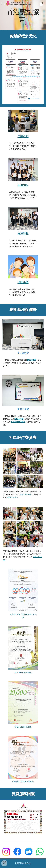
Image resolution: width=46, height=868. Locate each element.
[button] (3, 3)
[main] (23, 15)
